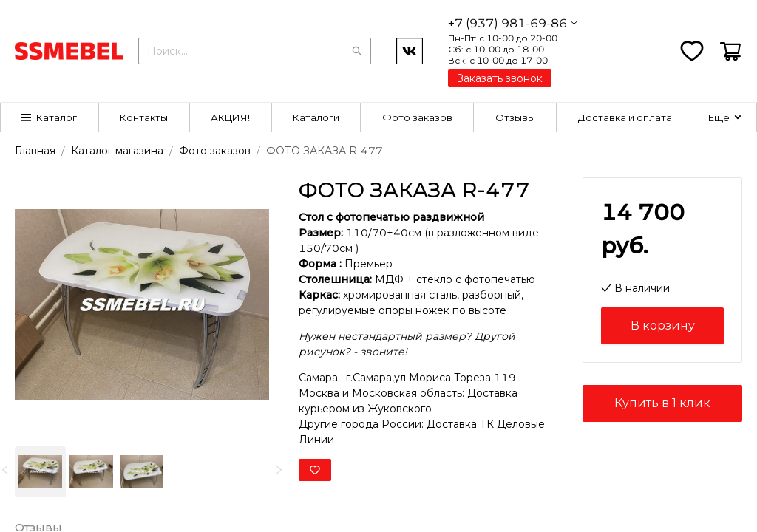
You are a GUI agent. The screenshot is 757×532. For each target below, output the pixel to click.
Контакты (144, 117)
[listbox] (142, 472)
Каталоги (316, 117)
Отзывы (515, 117)
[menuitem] (50, 117)
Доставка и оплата (625, 117)
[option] (40, 472)
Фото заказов (417, 117)
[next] (279, 470)
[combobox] (255, 50)
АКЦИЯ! (230, 117)
